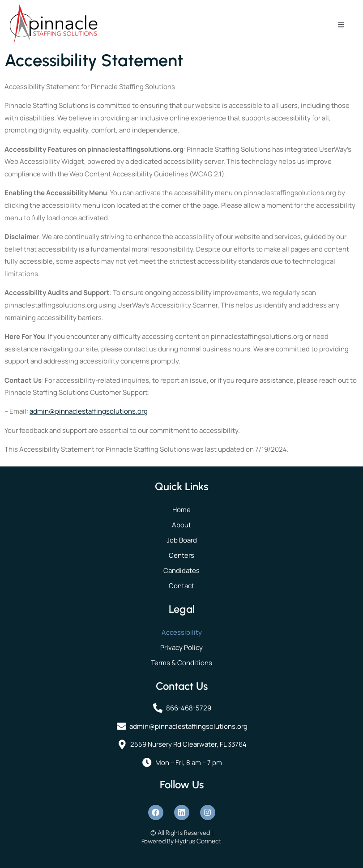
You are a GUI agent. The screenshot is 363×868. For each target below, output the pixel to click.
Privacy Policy (181, 648)
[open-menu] (341, 25)
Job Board (182, 540)
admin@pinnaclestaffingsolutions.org (89, 411)
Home (181, 510)
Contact (181, 586)
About (181, 525)
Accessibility (182, 632)
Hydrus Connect (198, 841)
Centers (181, 555)
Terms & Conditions (181, 663)
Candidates (181, 571)
